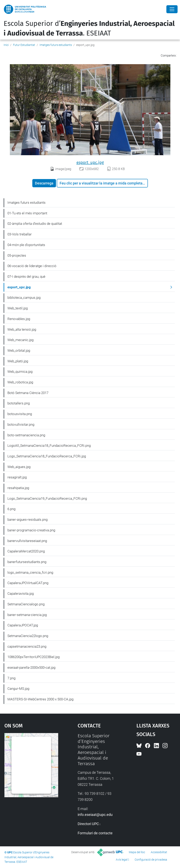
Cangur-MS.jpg (18, 689)
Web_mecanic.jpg (20, 340)
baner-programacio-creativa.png (31, 530)
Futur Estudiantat (24, 45)
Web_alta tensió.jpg (22, 329)
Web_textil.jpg (18, 308)
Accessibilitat (159, 852)
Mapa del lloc (137, 852)
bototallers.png (19, 403)
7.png (11, 678)
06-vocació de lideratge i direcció (32, 266)
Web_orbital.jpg (19, 350)
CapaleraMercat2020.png (26, 551)
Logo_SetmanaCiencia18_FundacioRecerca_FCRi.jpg (47, 456)
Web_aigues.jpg (19, 467)
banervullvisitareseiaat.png (27, 541)
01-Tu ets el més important (27, 213)
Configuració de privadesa (151, 860)
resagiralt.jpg (17, 477)
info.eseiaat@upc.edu (95, 815)
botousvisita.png (20, 414)
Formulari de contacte (95, 833)
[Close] (172, 9)
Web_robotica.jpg (20, 382)
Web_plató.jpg (18, 361)
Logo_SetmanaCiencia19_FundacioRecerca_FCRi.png (47, 498)
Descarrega (44, 183)
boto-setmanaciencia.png (26, 435)
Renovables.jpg (19, 319)
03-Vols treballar (20, 234)
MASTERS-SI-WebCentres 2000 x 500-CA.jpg (40, 699)
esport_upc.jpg (90, 162)
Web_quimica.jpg (20, 372)
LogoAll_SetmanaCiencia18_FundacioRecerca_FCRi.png (49, 446)
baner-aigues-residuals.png (27, 520)
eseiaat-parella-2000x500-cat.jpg (31, 667)
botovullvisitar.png (21, 424)
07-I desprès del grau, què (26, 277)
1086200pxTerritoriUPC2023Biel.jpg (34, 657)
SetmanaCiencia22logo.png (28, 636)
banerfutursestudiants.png (27, 562)
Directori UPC (88, 824)
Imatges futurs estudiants (56, 45)
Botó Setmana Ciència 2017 (28, 393)
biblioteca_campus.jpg (24, 298)
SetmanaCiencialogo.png (26, 604)
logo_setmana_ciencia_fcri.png (30, 572)
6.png (11, 509)
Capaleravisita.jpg (21, 594)
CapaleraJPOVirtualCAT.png (28, 583)
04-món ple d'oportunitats (26, 245)
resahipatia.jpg (18, 488)
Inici (6, 45)
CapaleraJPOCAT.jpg (23, 625)
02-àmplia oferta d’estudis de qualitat (35, 224)
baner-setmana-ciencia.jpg (27, 615)
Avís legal (122, 860)
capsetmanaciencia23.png (27, 646)
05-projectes (17, 255)
